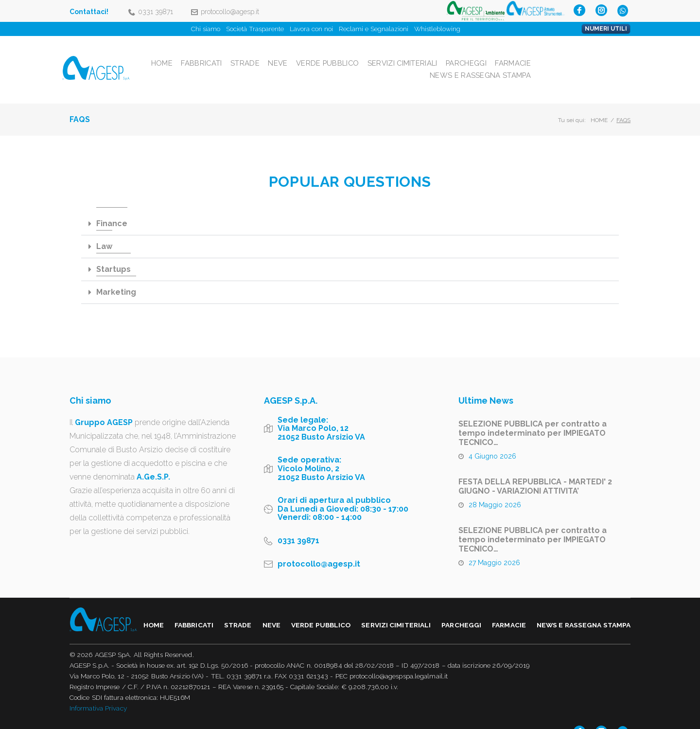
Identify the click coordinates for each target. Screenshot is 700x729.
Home (256, 54)
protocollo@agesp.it (230, 12)
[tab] (350, 207)
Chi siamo (206, 29)
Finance (112, 206)
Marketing (116, 275)
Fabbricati (297, 54)
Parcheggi (564, 54)
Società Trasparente (255, 29)
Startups (114, 252)
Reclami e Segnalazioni (374, 29)
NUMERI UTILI (606, 29)
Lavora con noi (311, 29)
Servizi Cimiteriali (499, 54)
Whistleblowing (437, 29)
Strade (340, 54)
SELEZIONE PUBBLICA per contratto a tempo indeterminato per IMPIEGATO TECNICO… (533, 416)
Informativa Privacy (98, 692)
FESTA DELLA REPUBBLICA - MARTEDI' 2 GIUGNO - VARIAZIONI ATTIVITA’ (535, 469)
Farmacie (611, 54)
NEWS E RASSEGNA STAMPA (580, 67)
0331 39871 (156, 12)
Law (104, 229)
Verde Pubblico (423, 54)
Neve (373, 54)
